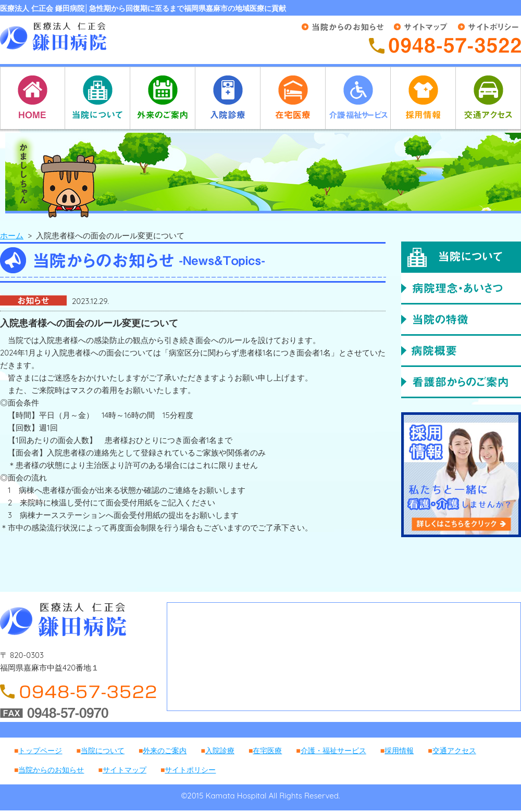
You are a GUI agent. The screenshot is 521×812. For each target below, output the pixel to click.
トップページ (40, 751)
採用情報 (399, 751)
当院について (103, 751)
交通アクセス (454, 751)
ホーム (12, 236)
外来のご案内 (165, 751)
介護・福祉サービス (333, 751)
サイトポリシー (190, 770)
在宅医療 (267, 751)
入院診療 (220, 751)
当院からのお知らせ (51, 770)
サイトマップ (125, 770)
